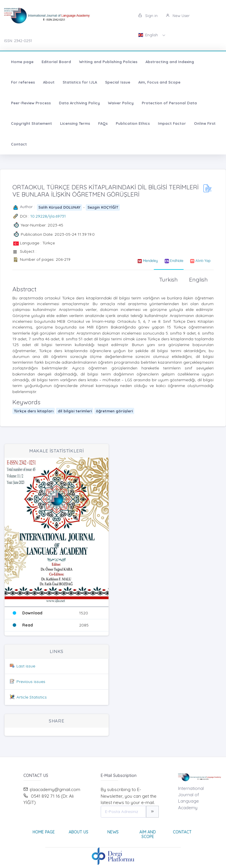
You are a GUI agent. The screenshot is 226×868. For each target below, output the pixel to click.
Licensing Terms (75, 123)
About (49, 82)
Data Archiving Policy (79, 103)
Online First (205, 123)
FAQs (103, 123)
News (113, 832)
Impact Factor (172, 123)
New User (178, 16)
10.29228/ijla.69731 (48, 216)
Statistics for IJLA (80, 82)
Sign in (148, 16)
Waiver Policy (121, 103)
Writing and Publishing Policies (108, 62)
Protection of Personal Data (169, 103)
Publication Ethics (133, 123)
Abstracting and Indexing (170, 62)
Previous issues (31, 682)
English (149, 35)
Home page (22, 62)
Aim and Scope (148, 834)
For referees (23, 82)
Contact (19, 144)
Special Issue (118, 82)
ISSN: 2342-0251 (18, 41)
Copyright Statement (31, 123)
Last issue (26, 666)
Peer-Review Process (31, 103)
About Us (79, 832)
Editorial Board (56, 62)
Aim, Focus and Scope (159, 82)
